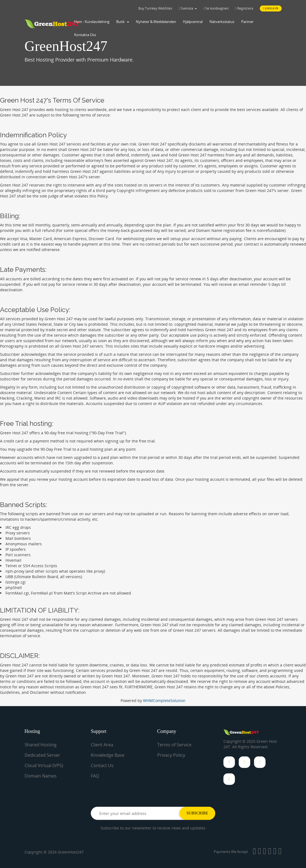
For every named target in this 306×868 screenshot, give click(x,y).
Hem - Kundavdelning (92, 22)
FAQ (95, 776)
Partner (247, 22)
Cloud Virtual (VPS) (44, 765)
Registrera (244, 8)
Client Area (102, 745)
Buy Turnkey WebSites (155, 8)
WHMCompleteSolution (164, 700)
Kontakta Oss (85, 35)
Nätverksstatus (222, 22)
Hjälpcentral (193, 22)
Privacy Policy (171, 755)
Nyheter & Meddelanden (156, 22)
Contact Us (102, 765)
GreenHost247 (71, 852)
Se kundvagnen (216, 8)
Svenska (188, 8)
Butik (123, 22)
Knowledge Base (108, 755)
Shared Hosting (41, 745)
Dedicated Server (42, 755)
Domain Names (41, 776)
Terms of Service (174, 745)
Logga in (271, 8)
